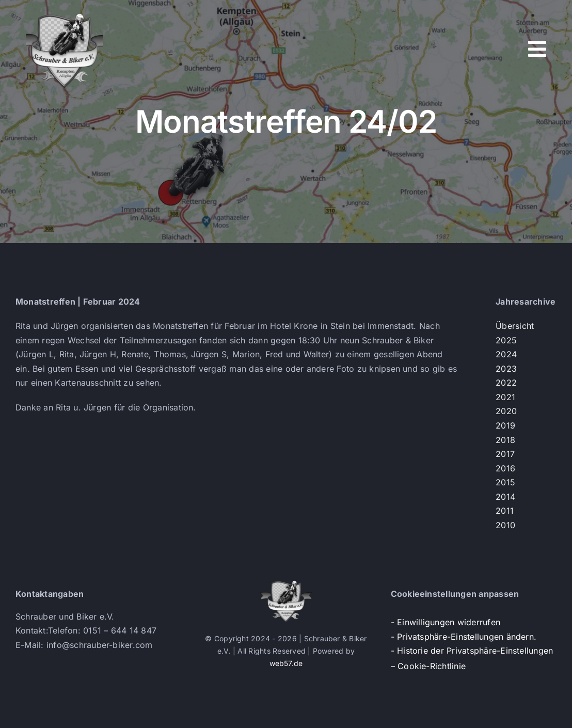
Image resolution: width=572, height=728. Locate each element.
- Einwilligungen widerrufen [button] (446, 622)
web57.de (286, 663)
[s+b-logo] (65, 14)
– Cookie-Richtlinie (428, 666)
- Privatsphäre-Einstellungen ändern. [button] (464, 637)
